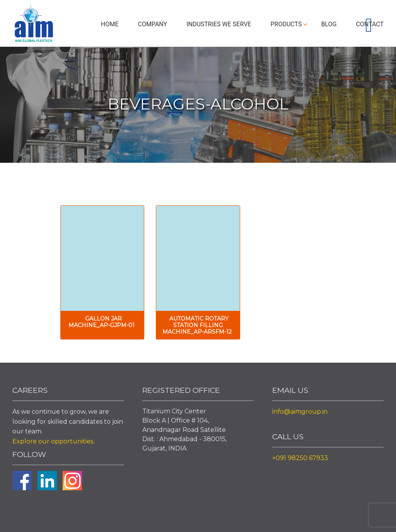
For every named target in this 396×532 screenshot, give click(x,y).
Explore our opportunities (53, 441)
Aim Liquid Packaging (34, 25)
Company (152, 24)
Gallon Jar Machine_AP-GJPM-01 (102, 322)
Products (286, 24)
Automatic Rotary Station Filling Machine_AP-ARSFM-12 (197, 325)
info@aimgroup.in (300, 412)
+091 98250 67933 (300, 458)
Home (110, 24)
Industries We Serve (219, 24)
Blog (329, 24)
